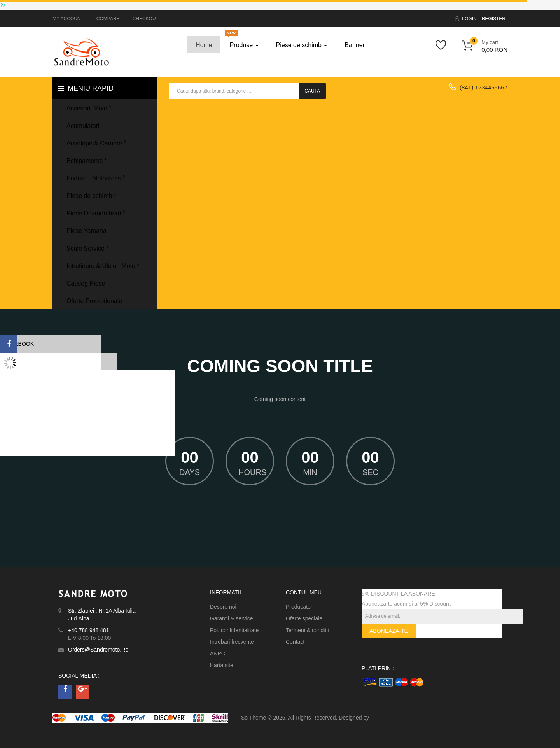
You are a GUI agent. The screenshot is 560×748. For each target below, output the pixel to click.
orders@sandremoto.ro (98, 650)
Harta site (222, 665)
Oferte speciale (304, 618)
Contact (295, 642)
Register (494, 19)
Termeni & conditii (307, 630)
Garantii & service (231, 618)
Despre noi (223, 607)
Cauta (312, 91)
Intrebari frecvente (232, 642)
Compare (108, 19)
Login (469, 19)
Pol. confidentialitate (234, 630)
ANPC (218, 653)
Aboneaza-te (389, 631)
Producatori (300, 607)
